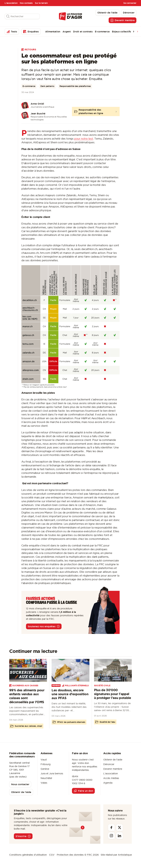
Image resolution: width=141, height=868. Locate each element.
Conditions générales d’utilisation (28, 855)
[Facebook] (111, 828)
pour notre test (84, 139)
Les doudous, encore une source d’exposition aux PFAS (70, 694)
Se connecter (130, 3)
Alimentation (53, 32)
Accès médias (111, 778)
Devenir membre (113, 769)
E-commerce (102, 32)
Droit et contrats (83, 32)
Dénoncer (109, 764)
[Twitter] (119, 828)
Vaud (44, 760)
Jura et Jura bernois (52, 773)
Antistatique (125, 855)
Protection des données (70, 855)
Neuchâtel (46, 778)
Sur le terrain (41, 3)
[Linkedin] (119, 836)
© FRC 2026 (92, 855)
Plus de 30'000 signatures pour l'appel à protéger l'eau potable (113, 694)
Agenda (108, 783)
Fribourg (46, 764)
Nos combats (26, 3)
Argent (67, 32)
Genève (45, 769)
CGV (52, 855)
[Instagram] (111, 836)
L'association (11, 3)
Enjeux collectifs (121, 32)
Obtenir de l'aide (113, 760)
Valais (44, 783)
